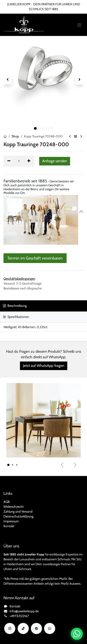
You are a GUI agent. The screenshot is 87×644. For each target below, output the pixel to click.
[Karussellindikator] (8, 465)
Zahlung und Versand (18, 511)
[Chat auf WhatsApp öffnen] (77, 634)
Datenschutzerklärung (18, 516)
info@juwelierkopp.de (24, 611)
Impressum (11, 521)
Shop (15, 136)
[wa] (50, 628)
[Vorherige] (62, 465)
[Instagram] (10, 628)
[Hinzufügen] (29, 161)
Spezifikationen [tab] (16, 317)
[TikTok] (23, 628)
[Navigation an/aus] (79, 25)
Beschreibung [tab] (15, 306)
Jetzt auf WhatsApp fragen (44, 366)
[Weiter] (75, 465)
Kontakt (9, 526)
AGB (6, 502)
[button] (8, 80)
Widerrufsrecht (14, 507)
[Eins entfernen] (9, 161)
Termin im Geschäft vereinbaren (35, 258)
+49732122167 (19, 616)
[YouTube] (36, 628)
